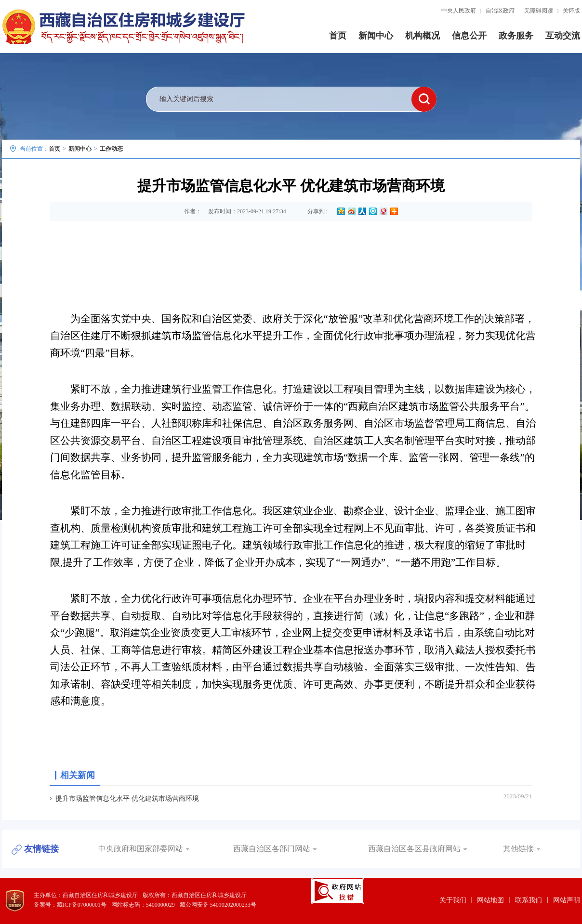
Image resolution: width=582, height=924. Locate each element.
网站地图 (490, 900)
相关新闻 (78, 775)
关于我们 (453, 900)
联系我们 (529, 900)
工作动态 (111, 149)
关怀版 (571, 11)
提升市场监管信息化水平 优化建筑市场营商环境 (127, 799)
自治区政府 (500, 11)
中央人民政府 (459, 11)
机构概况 (423, 36)
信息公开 (469, 36)
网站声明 (567, 900)
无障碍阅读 (539, 11)
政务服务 (516, 36)
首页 (338, 36)
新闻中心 (376, 36)
